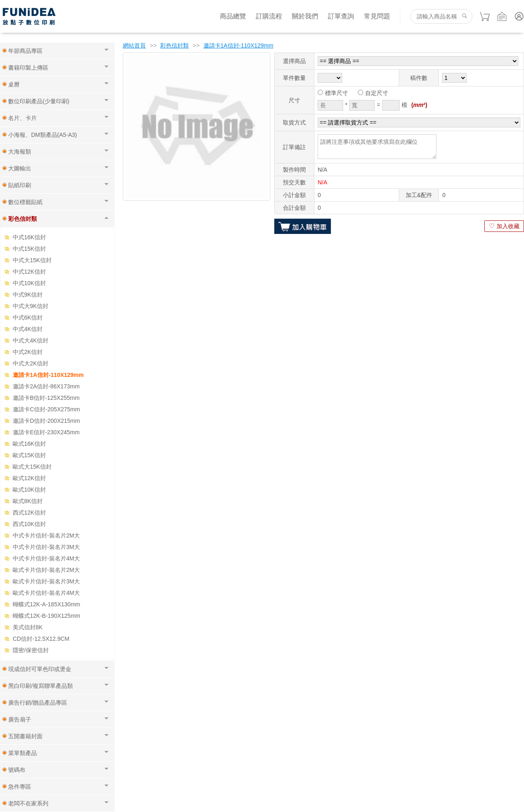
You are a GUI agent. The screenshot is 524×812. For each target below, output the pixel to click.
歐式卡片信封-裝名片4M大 (46, 593)
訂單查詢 (341, 16)
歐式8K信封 (28, 501)
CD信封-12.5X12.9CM (41, 639)
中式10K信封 (29, 283)
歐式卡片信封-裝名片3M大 (46, 581)
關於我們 (305, 16)
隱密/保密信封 (31, 650)
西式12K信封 (29, 513)
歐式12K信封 (29, 478)
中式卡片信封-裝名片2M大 (46, 535)
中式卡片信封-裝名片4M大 (46, 558)
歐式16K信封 (29, 444)
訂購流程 (269, 16)
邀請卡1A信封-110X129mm (48, 375)
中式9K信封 (28, 295)
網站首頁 (134, 45)
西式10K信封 (29, 524)
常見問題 (377, 16)
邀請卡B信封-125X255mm (46, 398)
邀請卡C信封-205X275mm (46, 409)
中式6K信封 (28, 318)
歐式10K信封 (29, 490)
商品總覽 (233, 16)
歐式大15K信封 (32, 467)
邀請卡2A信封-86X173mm (46, 386)
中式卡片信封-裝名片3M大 (46, 547)
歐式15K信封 (29, 455)
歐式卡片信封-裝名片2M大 (46, 570)
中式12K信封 (29, 272)
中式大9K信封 (30, 306)
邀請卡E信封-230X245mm (46, 432)
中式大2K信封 (30, 363)
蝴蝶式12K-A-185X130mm (46, 604)
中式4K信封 (28, 329)
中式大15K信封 (32, 260)
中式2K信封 (28, 352)
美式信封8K (28, 627)
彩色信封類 (174, 45)
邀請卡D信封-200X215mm (46, 421)
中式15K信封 (29, 249)
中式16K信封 (29, 237)
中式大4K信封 (30, 340)
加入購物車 (303, 226)
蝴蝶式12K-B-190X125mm (46, 616)
